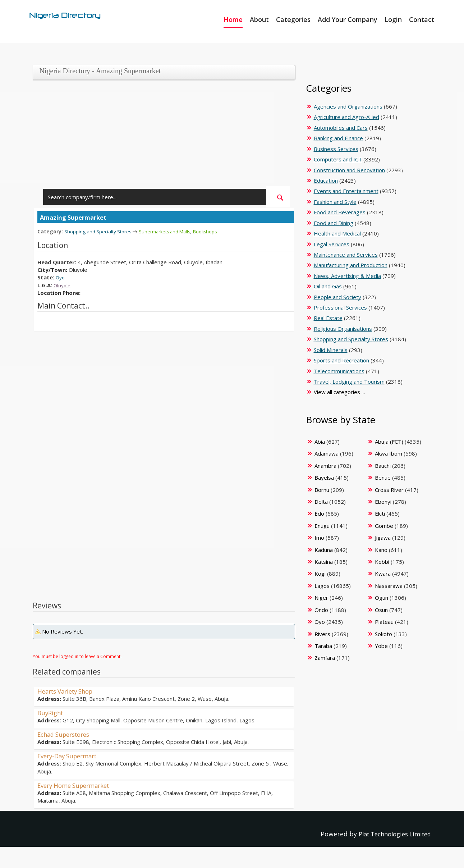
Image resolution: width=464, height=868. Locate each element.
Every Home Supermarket (77, 785)
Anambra (325, 466)
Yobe (381, 646)
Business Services (336, 149)
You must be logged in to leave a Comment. (77, 656)
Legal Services (332, 244)
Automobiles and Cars (341, 128)
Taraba (323, 646)
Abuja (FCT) (389, 442)
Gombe (384, 526)
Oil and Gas (328, 286)
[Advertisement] (161, 136)
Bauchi (383, 466)
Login (393, 19)
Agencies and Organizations (348, 106)
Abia (320, 442)
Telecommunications (339, 371)
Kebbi (382, 562)
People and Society (337, 297)
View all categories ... (339, 392)
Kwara (383, 574)
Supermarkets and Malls (174, 231)
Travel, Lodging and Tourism (349, 382)
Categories (293, 19)
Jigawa (383, 538)
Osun (381, 610)
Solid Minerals (331, 350)
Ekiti (380, 513)
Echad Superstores (66, 734)
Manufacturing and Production (351, 265)
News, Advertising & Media (347, 276)
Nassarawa (389, 586)
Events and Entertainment (346, 191)
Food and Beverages (340, 212)
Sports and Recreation (341, 360)
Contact (422, 19)
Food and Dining (334, 223)
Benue (383, 478)
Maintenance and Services (346, 255)
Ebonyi (383, 502)
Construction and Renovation (349, 170)
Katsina (324, 562)
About (259, 19)
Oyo (61, 277)
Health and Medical (337, 233)
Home (233, 19)
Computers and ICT (338, 159)
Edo (319, 513)
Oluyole (63, 285)
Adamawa (327, 453)
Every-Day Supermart (70, 755)
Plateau (384, 622)
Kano (381, 550)
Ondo (321, 610)
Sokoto (383, 634)
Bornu (322, 490)
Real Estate (328, 318)
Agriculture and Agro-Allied (346, 117)
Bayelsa (324, 478)
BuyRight (51, 712)
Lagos (322, 586)
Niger (321, 598)
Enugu (322, 526)
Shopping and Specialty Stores (102, 231)
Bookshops (219, 231)
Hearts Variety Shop (68, 691)
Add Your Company (348, 19)
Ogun (382, 598)
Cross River (389, 490)
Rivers (322, 634)
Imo (319, 538)
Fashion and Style (335, 202)
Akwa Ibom (389, 453)
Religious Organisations (343, 329)
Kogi (320, 574)
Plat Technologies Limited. (391, 833)
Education (326, 181)
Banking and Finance (338, 138)
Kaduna (324, 550)
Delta (321, 502)
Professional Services (340, 307)
